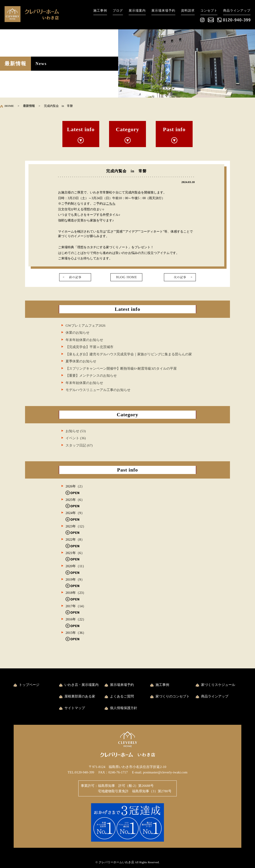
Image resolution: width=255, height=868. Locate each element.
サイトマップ (75, 708)
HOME (9, 106)
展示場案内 (137, 11)
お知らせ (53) (76, 431)
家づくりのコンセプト (173, 696)
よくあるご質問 (122, 696)
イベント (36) (76, 438)
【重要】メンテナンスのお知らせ (91, 376)
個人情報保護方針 (124, 708)
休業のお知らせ (78, 333)
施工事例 (100, 11)
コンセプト (209, 11)
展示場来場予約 (163, 11)
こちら (111, 204)
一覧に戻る (126, 277)
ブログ (118, 11)
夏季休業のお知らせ (81, 361)
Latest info (81, 129)
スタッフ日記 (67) (79, 445)
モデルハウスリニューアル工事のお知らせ (98, 390)
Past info (174, 129)
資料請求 (188, 11)
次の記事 (180, 277)
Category (128, 129)
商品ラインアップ (237, 11)
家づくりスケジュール (218, 685)
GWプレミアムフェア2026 (85, 326)
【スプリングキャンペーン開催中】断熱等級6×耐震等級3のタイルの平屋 (121, 369)
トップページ (29, 685)
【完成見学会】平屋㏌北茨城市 (89, 347)
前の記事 (75, 277)
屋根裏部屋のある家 (80, 696)
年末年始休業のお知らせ (84, 340)
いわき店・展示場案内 (82, 685)
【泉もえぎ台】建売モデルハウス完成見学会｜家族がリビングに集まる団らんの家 (129, 354)
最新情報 (29, 106)
